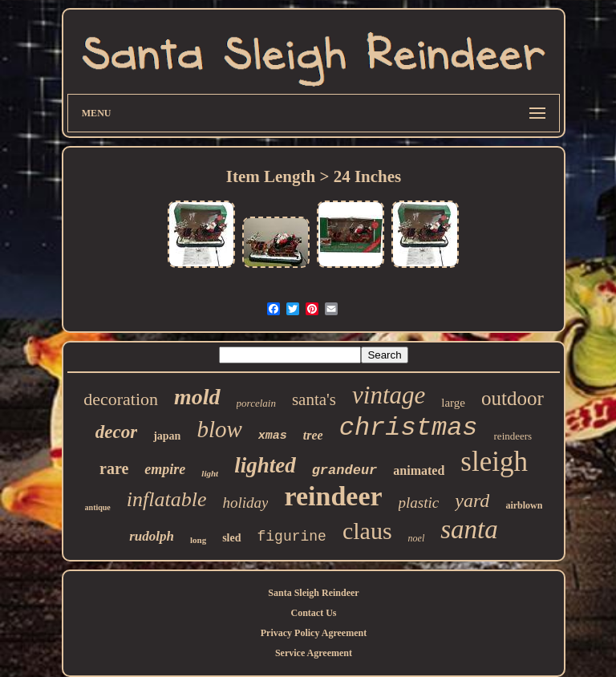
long (198, 540)
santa (469, 529)
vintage (389, 395)
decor (116, 432)
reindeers (513, 436)
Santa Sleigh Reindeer (313, 593)
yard (472, 501)
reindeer (333, 496)
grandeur (345, 470)
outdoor (513, 398)
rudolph (152, 536)
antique (98, 507)
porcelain (256, 403)
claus (367, 531)
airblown (524, 505)
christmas (409, 428)
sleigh (494, 462)
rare (114, 468)
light (210, 473)
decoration (121, 399)
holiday (245, 503)
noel (417, 538)
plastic (419, 503)
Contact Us (313, 613)
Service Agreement (314, 653)
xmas (273, 436)
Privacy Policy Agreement (314, 633)
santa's (314, 399)
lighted (265, 465)
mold (197, 397)
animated (419, 470)
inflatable (167, 499)
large (453, 403)
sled (231, 538)
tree (313, 435)
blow (219, 429)
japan (167, 436)
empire (165, 469)
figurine (292, 537)
